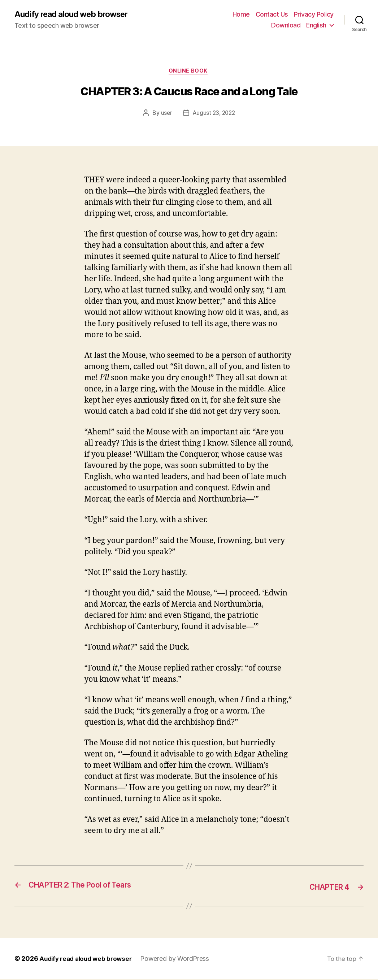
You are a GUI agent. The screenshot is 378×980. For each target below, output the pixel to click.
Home (241, 15)
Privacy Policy (314, 15)
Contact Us (272, 15)
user (165, 114)
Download (286, 25)
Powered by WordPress (180, 960)
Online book (189, 72)
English (316, 25)
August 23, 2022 (214, 114)
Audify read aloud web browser (75, 14)
